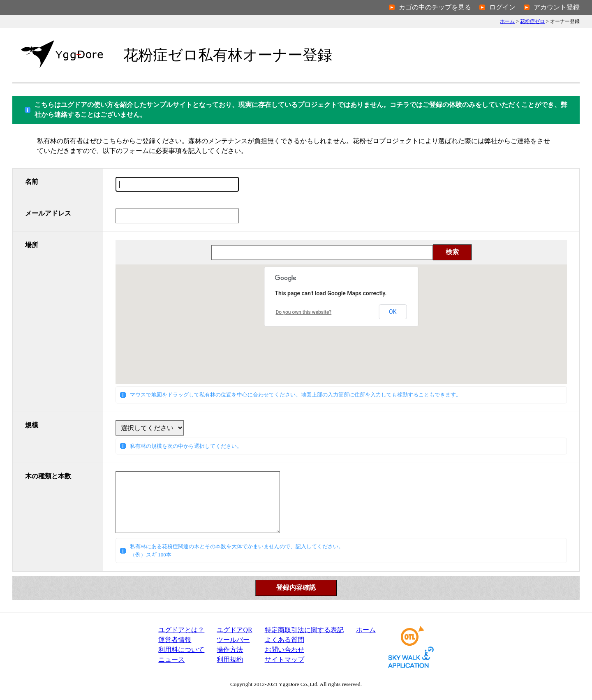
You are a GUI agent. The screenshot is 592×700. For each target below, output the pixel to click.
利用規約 (230, 659)
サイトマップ (284, 659)
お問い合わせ (284, 650)
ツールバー (233, 640)
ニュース (171, 659)
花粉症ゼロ (532, 21)
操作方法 (230, 650)
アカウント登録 (557, 7)
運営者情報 (175, 640)
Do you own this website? (304, 312)
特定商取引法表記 (304, 630)
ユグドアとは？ (181, 630)
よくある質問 (284, 640)
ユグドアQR (234, 630)
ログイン (502, 7)
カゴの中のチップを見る (435, 7)
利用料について (181, 650)
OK (393, 312)
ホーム (507, 21)
